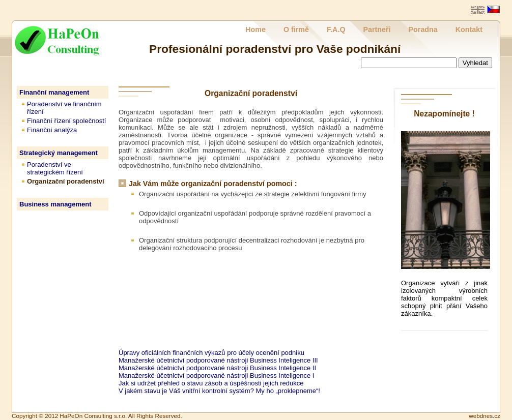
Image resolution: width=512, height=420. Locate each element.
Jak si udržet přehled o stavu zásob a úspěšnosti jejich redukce (211, 383)
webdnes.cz (485, 416)
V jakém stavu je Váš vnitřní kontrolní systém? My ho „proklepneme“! (219, 391)
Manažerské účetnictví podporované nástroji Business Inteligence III (218, 360)
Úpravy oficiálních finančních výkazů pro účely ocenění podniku (211, 353)
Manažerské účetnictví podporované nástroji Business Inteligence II (217, 368)
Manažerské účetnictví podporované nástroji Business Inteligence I (216, 376)
